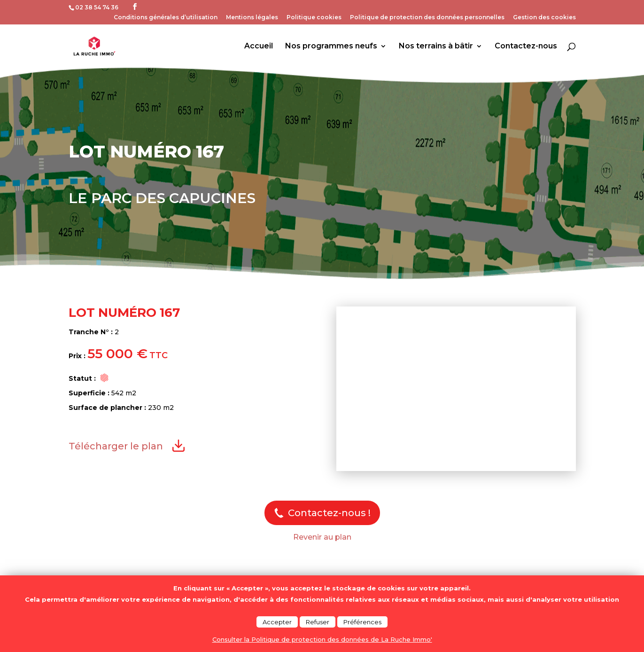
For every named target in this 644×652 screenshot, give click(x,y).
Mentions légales (252, 18)
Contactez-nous (526, 47)
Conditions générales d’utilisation (166, 18)
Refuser (318, 622)
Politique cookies (314, 18)
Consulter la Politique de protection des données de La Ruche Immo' (322, 639)
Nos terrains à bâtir (436, 47)
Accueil (259, 47)
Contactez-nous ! (329, 513)
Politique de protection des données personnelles (427, 18)
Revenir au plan (322, 537)
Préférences (362, 622)
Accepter (277, 622)
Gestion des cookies (544, 18)
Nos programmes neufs (331, 47)
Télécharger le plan (116, 446)
